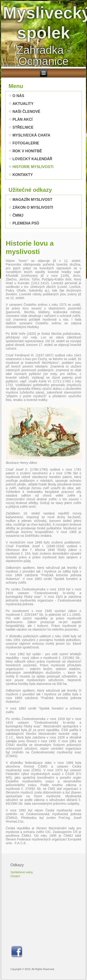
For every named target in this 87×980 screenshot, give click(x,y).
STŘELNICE (23, 127)
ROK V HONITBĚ (27, 151)
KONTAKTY (23, 175)
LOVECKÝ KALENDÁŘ (32, 159)
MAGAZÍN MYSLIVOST (32, 200)
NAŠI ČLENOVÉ (26, 112)
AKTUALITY (23, 104)
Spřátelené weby (22, 872)
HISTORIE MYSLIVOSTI (33, 167)
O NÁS (18, 96)
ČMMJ (18, 215)
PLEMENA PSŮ (26, 223)
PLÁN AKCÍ (23, 119)
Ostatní (15, 876)
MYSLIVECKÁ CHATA (31, 135)
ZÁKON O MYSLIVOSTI (33, 207)
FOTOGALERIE (26, 143)
